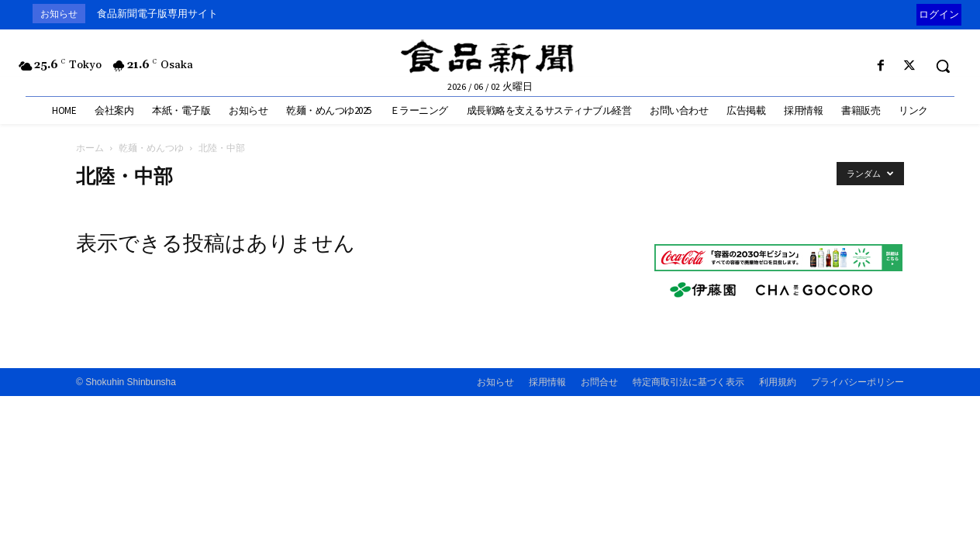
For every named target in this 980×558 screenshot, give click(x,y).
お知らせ (495, 382)
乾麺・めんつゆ (151, 148)
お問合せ (599, 382)
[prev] (913, 14)
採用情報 (547, 382)
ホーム (90, 148)
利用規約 (778, 382)
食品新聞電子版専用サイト (157, 14)
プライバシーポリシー (857, 382)
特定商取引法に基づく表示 (688, 382)
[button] (943, 66)
